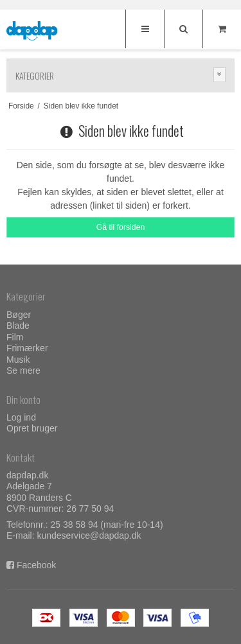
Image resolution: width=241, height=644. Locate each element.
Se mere (23, 370)
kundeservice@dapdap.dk (89, 535)
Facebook (36, 565)
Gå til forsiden (121, 227)
